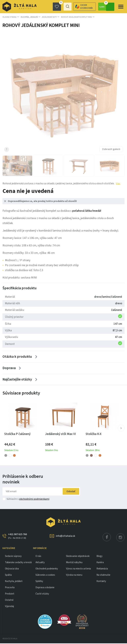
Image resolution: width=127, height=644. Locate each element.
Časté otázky (42, 594)
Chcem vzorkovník (72, 7)
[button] (121, 429)
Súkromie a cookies (45, 576)
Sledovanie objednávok (78, 557)
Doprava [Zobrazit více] (9, 368)
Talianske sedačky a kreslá (18, 563)
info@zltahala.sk (65, 537)
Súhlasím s (28, 500)
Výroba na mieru (74, 576)
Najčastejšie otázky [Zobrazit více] (17, 380)
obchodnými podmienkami (34, 500)
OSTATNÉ (9, 601)
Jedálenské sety (49, 17)
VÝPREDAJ (9, 607)
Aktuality (40, 563)
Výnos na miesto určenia (78, 569)
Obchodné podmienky (47, 569)
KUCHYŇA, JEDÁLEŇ (29, 17)
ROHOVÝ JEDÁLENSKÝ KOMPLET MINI (75, 17)
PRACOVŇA (10, 588)
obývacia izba (12, 569)
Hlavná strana (9, 17)
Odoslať (70, 492)
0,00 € (106, 7)
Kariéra (100, 563)
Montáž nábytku (74, 563)
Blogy (99, 557)
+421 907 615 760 (17, 537)
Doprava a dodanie (45, 588)
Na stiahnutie (103, 576)
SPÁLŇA (8, 576)
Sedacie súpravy (13, 557)
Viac (118, 183)
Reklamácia (102, 569)
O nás (38, 557)
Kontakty (101, 582)
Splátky (39, 582)
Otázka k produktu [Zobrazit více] (17, 357)
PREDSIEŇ (10, 594)
